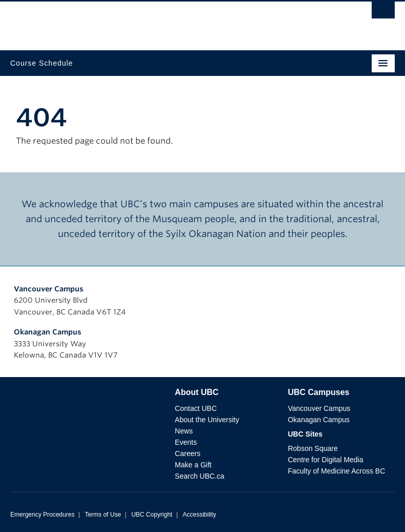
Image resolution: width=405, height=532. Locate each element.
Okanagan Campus (48, 332)
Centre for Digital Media (325, 460)
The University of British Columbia (145, 21)
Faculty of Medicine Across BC (336, 471)
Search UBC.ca (199, 476)
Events (186, 442)
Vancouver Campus (49, 289)
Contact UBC (196, 408)
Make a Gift (193, 465)
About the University (207, 420)
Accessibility (199, 515)
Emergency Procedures (42, 515)
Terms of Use (103, 515)
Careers (188, 454)
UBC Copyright (152, 515)
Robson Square (312, 448)
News (184, 431)
